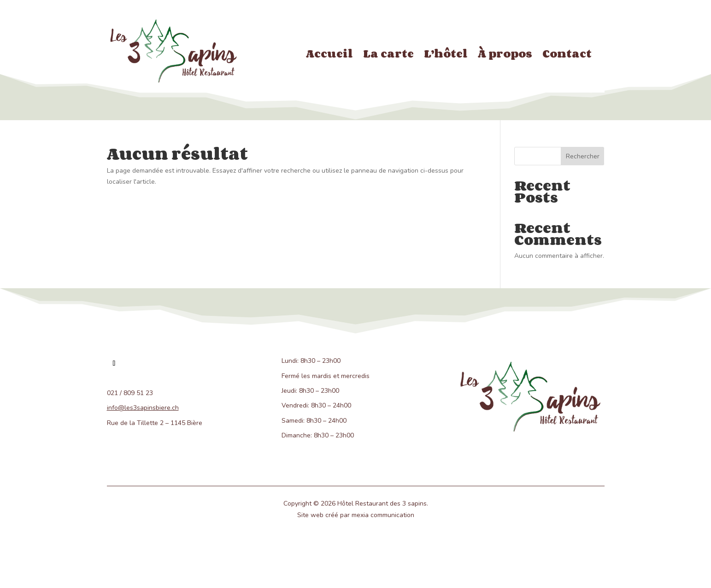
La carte (388, 55)
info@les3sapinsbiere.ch (143, 408)
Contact (567, 55)
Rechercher (583, 156)
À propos (505, 55)
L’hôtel (446, 55)
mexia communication (383, 515)
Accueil (329, 55)
